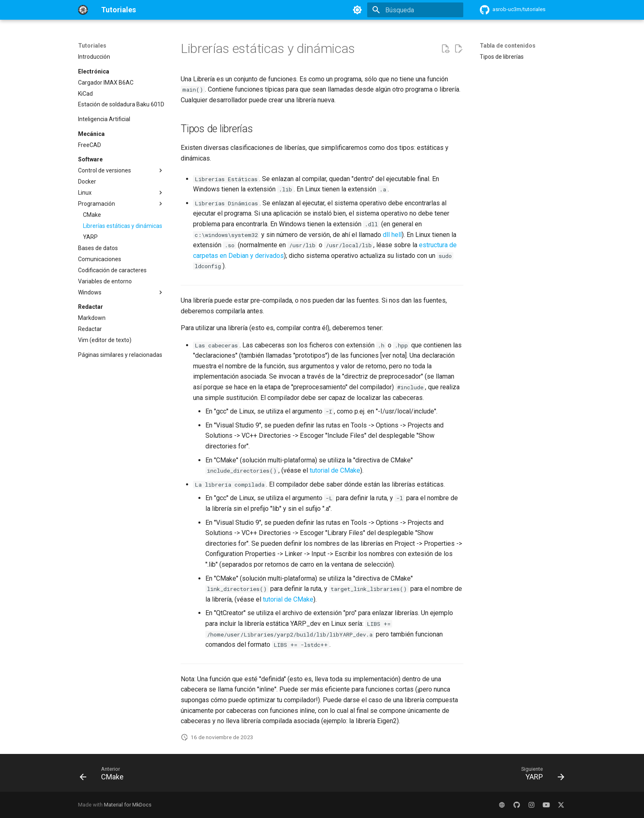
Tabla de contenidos (508, 46)
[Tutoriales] (83, 10)
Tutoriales (92, 46)
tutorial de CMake (335, 470)
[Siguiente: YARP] (540, 775)
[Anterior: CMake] (104, 775)
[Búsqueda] (415, 10)
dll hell (392, 235)
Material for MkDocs (128, 805)
